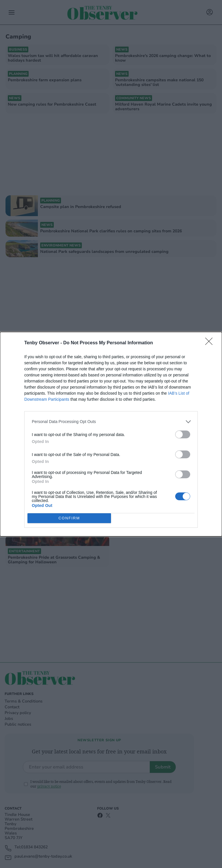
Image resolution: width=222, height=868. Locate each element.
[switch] (183, 434)
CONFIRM (69, 518)
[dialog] (111, 434)
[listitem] (111, 422)
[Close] (211, 343)
